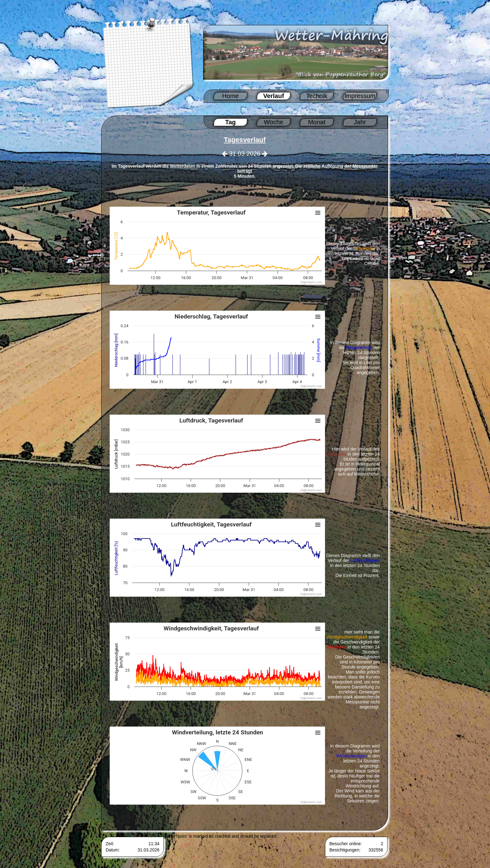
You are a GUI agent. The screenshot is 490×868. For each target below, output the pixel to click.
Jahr (360, 122)
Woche (274, 122)
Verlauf (274, 96)
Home (230, 96)
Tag (230, 122)
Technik (317, 96)
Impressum (360, 96)
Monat (317, 122)
